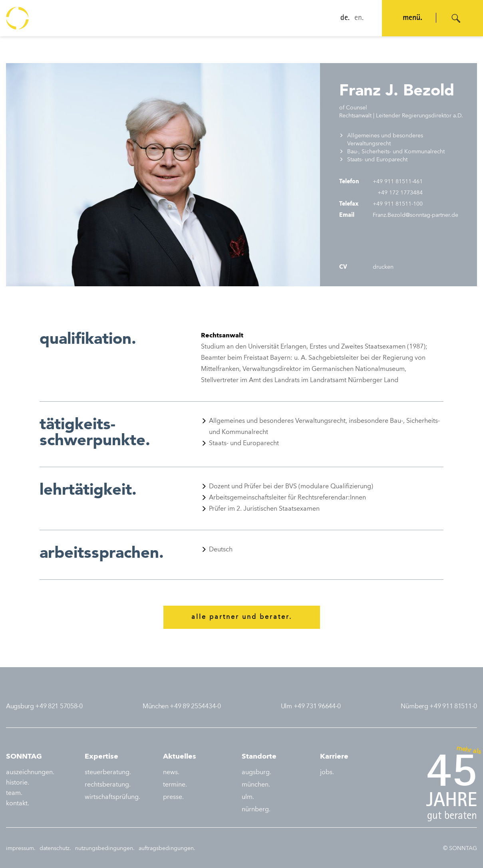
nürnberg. (256, 810)
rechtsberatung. (108, 785)
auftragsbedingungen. (167, 848)
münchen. (256, 785)
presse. (173, 797)
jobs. (327, 773)
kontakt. (18, 804)
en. (359, 18)
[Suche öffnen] (456, 18)
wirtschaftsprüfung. (112, 797)
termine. (175, 785)
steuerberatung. (108, 773)
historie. (18, 783)
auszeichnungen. (30, 773)
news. (171, 773)
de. (345, 18)
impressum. (21, 848)
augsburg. (256, 773)
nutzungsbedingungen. (105, 848)
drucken (382, 267)
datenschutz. (55, 848)
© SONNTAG (460, 848)
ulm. (248, 797)
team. (14, 793)
